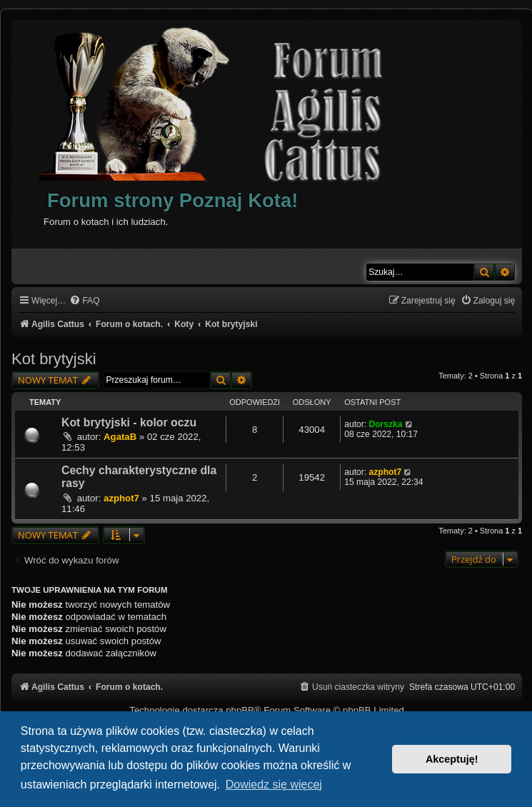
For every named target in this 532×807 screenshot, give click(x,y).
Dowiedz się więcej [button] (274, 785)
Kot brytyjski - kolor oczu (129, 422)
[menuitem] (84, 301)
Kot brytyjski (54, 359)
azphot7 (121, 498)
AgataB (120, 437)
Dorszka (385, 424)
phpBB (240, 710)
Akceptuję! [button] (452, 759)
